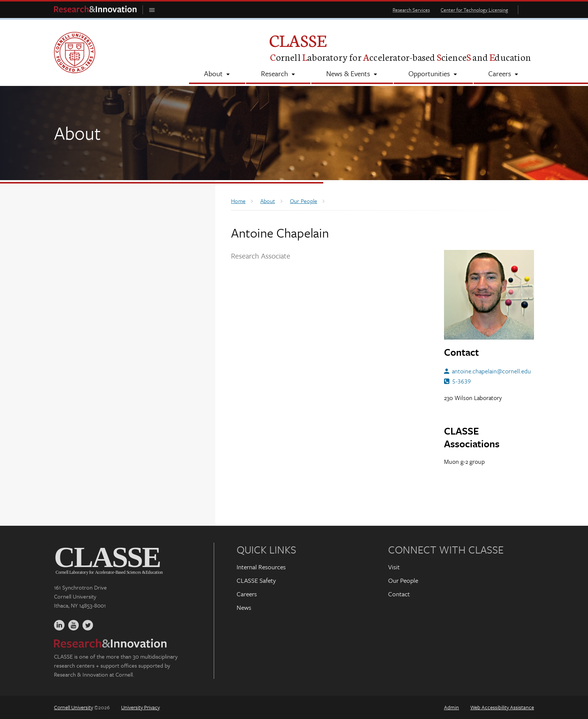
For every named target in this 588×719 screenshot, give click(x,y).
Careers (247, 594)
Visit (394, 567)
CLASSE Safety (256, 580)
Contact (399, 594)
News (244, 607)
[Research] (278, 74)
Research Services (411, 10)
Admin (451, 707)
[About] (217, 74)
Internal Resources (261, 567)
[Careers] (504, 74)
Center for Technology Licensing (474, 10)
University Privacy (140, 707)
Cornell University (73, 707)
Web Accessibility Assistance (502, 707)
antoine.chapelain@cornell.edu (491, 371)
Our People (403, 580)
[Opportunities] (433, 74)
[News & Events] (352, 74)
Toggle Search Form (528, 10)
